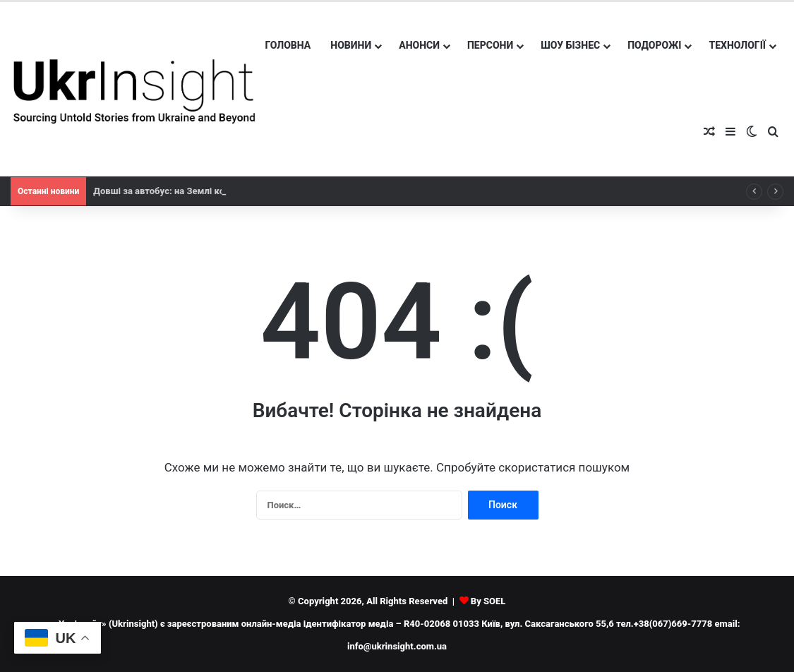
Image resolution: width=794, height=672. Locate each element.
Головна (288, 45)
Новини (351, 45)
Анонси (419, 45)
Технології (737, 45)
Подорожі (654, 45)
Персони (490, 45)
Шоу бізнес (570, 45)
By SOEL (488, 601)
